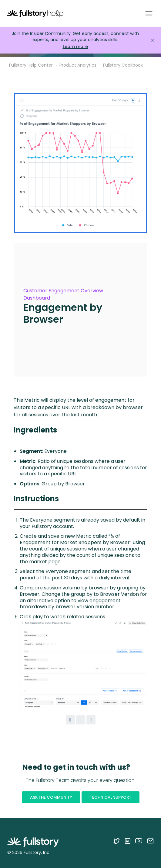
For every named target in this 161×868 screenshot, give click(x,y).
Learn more (75, 47)
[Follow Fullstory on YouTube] (139, 841)
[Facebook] (70, 720)
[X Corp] (81, 720)
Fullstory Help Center (31, 65)
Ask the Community (51, 797)
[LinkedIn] (91, 720)
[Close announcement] (153, 40)
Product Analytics (78, 65)
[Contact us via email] (150, 841)
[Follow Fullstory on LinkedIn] (127, 841)
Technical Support (111, 797)
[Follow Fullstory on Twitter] (117, 841)
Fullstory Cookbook (123, 65)
